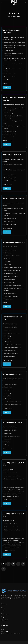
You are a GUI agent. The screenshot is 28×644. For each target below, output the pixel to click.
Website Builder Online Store (14, 242)
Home (10, 17)
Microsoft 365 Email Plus (12, 155)
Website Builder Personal (12, 422)
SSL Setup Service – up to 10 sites (13, 515)
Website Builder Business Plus (12, 318)
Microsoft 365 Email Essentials (14, 198)
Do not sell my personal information (11, 634)
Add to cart (7, 87)
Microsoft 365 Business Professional (11, 31)
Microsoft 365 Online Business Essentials (14, 99)
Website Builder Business (12, 374)
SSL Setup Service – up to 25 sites (13, 464)
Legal (3, 629)
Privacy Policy (5, 632)
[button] (26, 3)
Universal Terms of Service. (12, 599)
